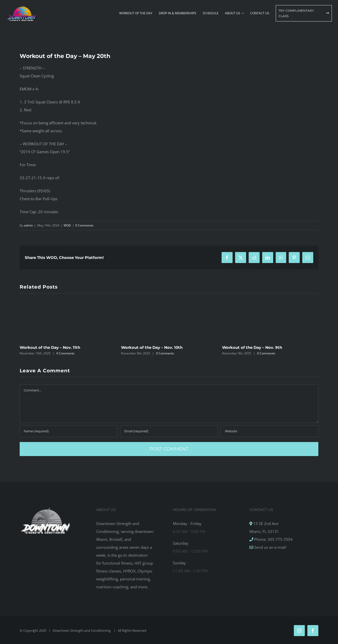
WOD (67, 225)
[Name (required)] (68, 431)
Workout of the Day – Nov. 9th (252, 347)
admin (28, 225)
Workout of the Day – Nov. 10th (152, 347)
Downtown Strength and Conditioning (82, 630)
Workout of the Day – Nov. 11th (50, 347)
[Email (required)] (169, 431)
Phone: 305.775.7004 (273, 539)
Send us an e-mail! (270, 547)
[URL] (270, 431)
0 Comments (84, 225)
